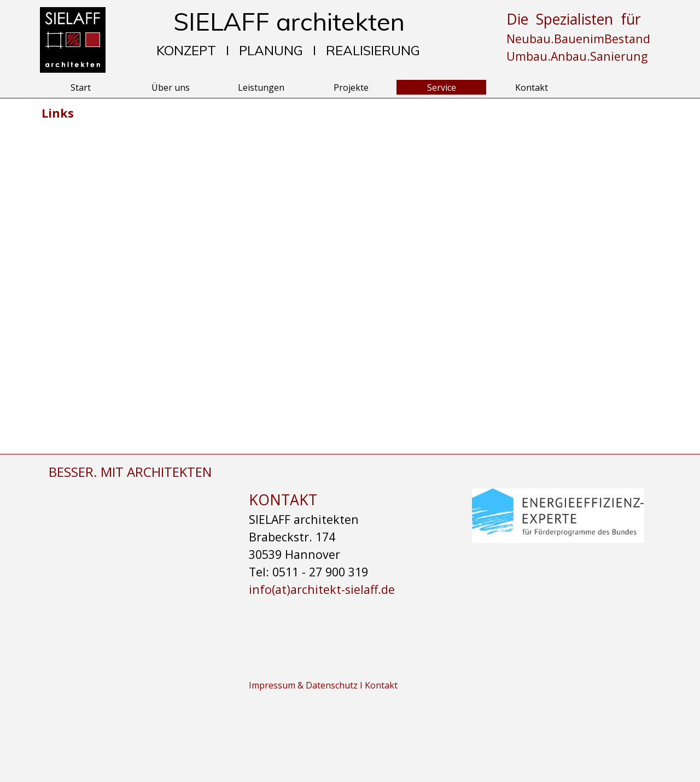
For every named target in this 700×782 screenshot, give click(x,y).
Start (81, 87)
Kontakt (532, 87)
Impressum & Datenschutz (304, 685)
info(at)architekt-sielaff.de (322, 589)
